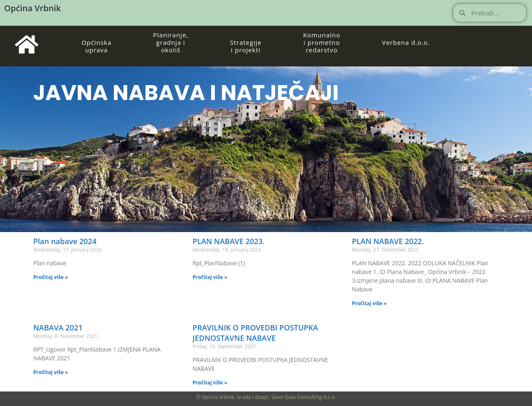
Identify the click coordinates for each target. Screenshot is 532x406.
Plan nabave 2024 (65, 241)
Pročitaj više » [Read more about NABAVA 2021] (51, 372)
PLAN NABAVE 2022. (388, 241)
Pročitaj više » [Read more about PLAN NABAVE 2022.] (369, 303)
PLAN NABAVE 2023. (228, 241)
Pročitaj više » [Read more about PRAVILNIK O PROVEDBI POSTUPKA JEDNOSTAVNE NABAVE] (210, 383)
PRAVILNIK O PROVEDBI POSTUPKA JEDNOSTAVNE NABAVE (255, 333)
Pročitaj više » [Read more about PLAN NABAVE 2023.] (210, 277)
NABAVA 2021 (58, 328)
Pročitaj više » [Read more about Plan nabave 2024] (51, 277)
